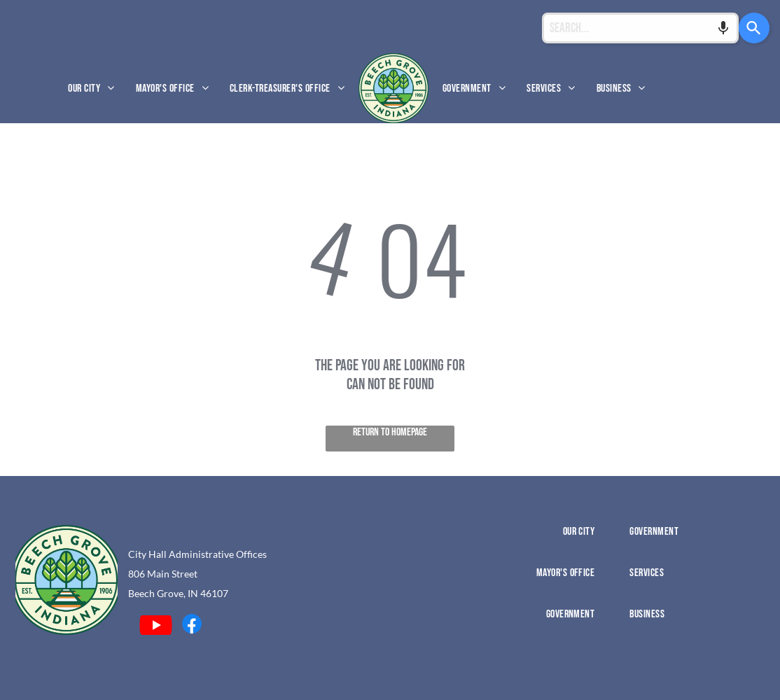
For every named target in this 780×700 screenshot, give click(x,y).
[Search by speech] (721, 28)
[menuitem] (91, 88)
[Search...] (639, 28)
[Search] (753, 28)
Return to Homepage (390, 432)
